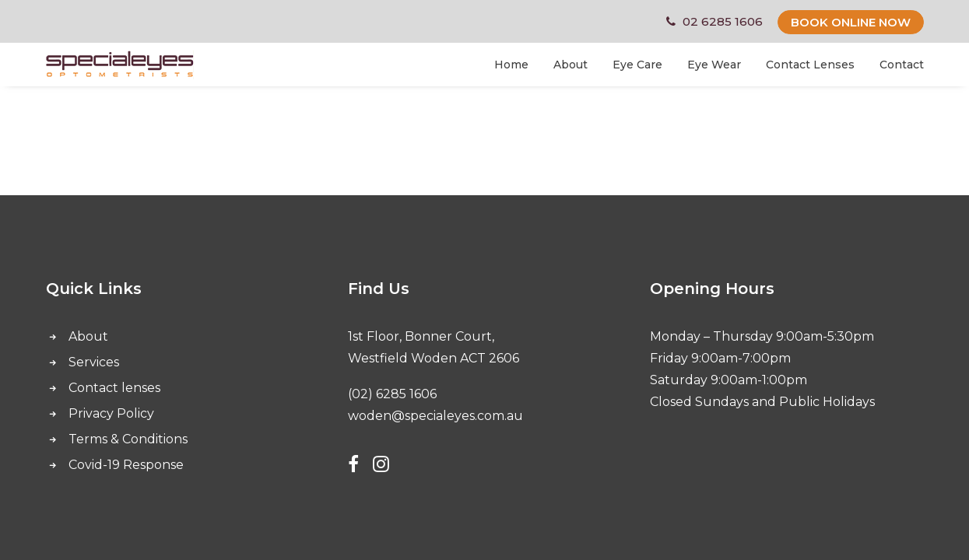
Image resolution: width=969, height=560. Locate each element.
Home (511, 65)
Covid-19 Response (126, 465)
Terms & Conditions (128, 439)
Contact (902, 65)
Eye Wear (714, 65)
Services (94, 362)
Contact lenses (114, 388)
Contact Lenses (810, 65)
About (571, 65)
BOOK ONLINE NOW (851, 22)
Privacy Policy (111, 413)
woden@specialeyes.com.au (435, 416)
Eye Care (637, 65)
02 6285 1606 (723, 21)
